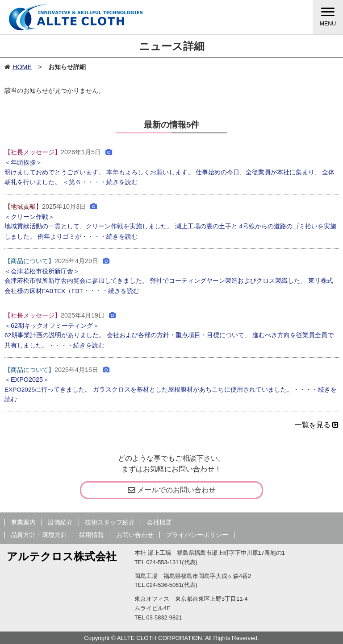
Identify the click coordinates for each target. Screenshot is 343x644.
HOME (22, 67)
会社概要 (159, 522)
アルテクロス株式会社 (62, 556)
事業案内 (23, 522)
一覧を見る (317, 425)
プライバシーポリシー (197, 535)
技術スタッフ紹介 (110, 522)
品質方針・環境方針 (39, 535)
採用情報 (92, 535)
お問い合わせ (135, 535)
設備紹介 (60, 522)
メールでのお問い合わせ (172, 490)
